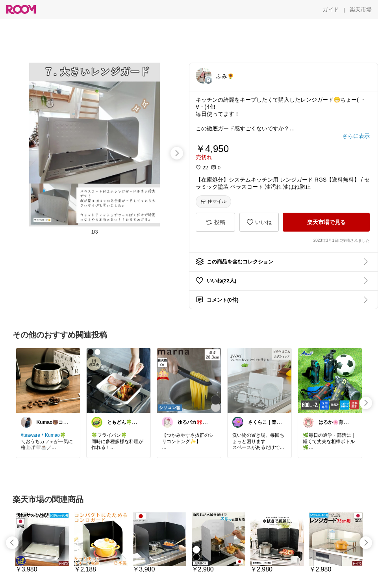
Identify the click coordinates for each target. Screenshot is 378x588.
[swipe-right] (177, 153)
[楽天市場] (361, 9)
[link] (48, 380)
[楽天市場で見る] (326, 222)
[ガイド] (331, 9)
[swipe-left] (12, 543)
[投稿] (215, 222)
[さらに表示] (356, 136)
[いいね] (259, 222)
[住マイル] (213, 202)
